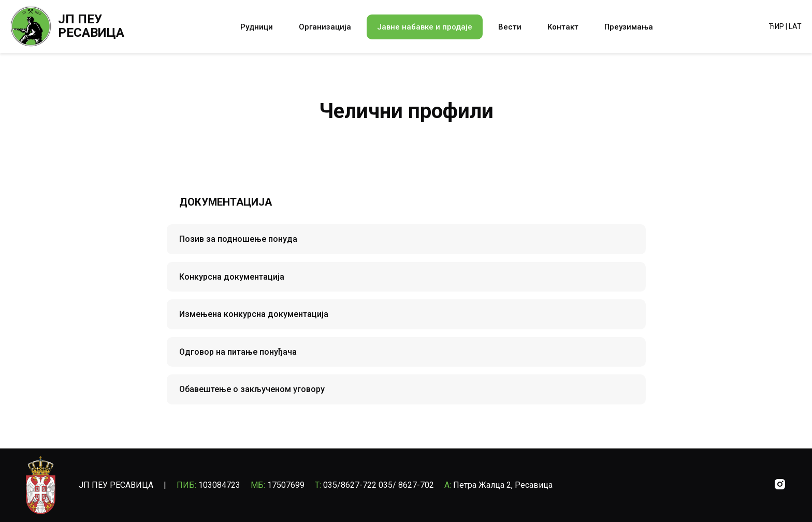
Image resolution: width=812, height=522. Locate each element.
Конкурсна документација (232, 277)
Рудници (257, 27)
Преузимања (629, 27)
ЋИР (777, 26)
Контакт (563, 27)
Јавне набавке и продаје (425, 27)
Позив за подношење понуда (238, 239)
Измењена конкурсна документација (254, 314)
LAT (795, 26)
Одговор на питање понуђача (238, 352)
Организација (325, 27)
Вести (510, 27)
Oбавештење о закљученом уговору (252, 389)
